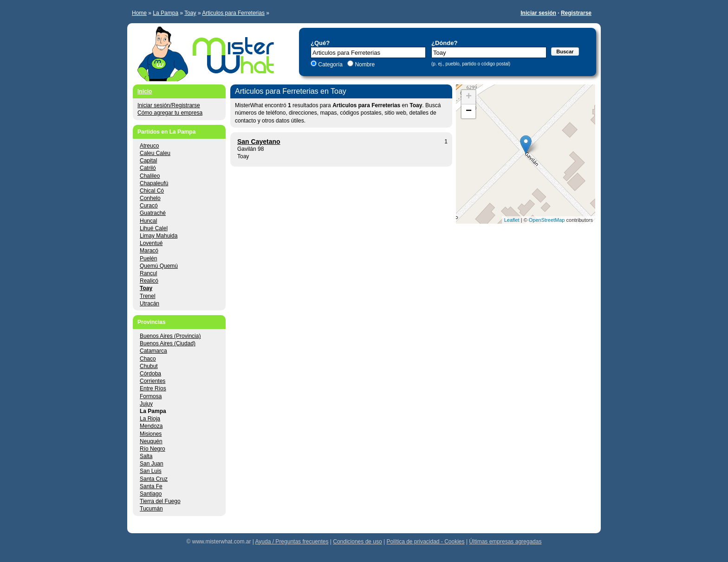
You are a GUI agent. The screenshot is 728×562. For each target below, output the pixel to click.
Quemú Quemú (159, 266)
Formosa (151, 396)
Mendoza (151, 426)
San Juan (152, 464)
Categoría (330, 65)
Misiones (151, 434)
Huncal (148, 221)
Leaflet (512, 220)
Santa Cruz (154, 479)
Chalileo (150, 176)
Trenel (148, 296)
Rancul (148, 273)
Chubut (149, 366)
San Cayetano (259, 142)
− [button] (469, 111)
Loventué (151, 243)
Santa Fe (151, 486)
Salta (146, 456)
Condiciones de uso (357, 542)
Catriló (148, 168)
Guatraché (153, 213)
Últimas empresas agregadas (505, 542)
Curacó (149, 206)
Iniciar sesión (538, 13)
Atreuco (149, 146)
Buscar (565, 52)
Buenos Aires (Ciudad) (168, 343)
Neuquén (151, 441)
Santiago (151, 494)
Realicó (149, 281)
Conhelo (150, 198)
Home (139, 13)
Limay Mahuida (159, 236)
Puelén (148, 258)
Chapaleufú (154, 183)
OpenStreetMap (547, 220)
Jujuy (146, 404)
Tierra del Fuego (160, 501)
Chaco (148, 359)
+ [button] (469, 97)
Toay (190, 13)
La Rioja (150, 419)
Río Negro (153, 449)
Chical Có (152, 191)
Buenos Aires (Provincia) (170, 336)
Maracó (149, 251)
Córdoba (150, 374)
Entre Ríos (153, 388)
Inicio (145, 91)
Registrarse (576, 13)
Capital (148, 161)
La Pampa (166, 13)
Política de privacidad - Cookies (425, 542)
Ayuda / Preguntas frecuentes (292, 542)
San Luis (151, 471)
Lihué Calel (154, 228)
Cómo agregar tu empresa (170, 113)
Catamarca (153, 351)
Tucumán (151, 509)
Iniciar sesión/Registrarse (169, 105)
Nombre (364, 65)
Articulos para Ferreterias (233, 13)
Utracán (149, 304)
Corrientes (153, 381)
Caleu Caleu (155, 153)
